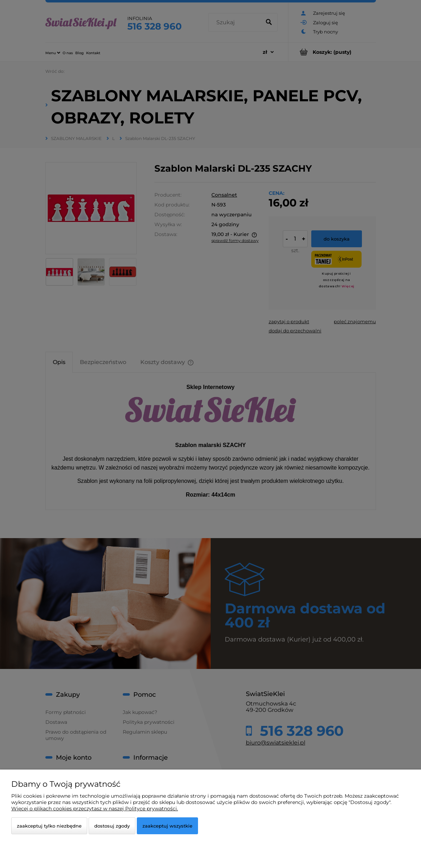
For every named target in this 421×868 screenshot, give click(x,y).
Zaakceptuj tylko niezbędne (49, 826)
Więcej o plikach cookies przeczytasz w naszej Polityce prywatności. (95, 809)
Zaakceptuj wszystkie (167, 826)
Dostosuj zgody (112, 826)
